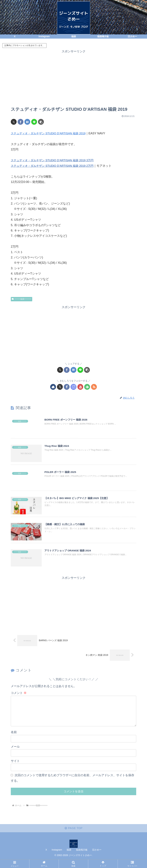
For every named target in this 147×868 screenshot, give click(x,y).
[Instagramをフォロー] (73, 387)
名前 (14, 739)
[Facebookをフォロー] (67, 387)
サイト (15, 768)
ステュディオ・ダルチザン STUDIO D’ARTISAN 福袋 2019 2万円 (54, 166)
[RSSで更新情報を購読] (94, 387)
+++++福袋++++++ (22, 299)
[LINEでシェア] (34, 122)
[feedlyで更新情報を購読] (87, 387)
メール (15, 753)
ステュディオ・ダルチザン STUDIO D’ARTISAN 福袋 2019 (50, 133)
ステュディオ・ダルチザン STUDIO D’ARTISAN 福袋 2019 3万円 (54, 160)
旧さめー (97, 858)
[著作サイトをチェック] (53, 387)
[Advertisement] (73, 77)
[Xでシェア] (14, 122)
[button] (41, 122)
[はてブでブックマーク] (27, 122)
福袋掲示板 (82, 858)
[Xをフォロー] (60, 387)
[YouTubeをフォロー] (80, 387)
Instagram (57, 858)
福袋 (69, 858)
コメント (19, 694)
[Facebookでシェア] (21, 122)
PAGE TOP (73, 836)
